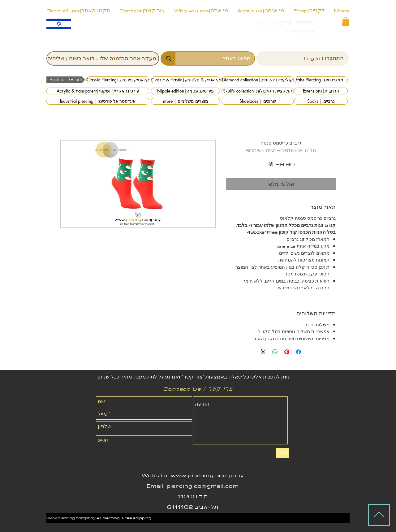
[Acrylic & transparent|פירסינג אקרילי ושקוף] (98, 91)
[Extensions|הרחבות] (321, 91)
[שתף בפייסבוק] (299, 352)
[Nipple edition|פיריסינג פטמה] (185, 91)
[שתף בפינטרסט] (287, 352)
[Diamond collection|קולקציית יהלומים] (258, 80)
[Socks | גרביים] (321, 101)
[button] (346, 22)
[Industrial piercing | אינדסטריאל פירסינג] (98, 101)
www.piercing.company (207, 475)
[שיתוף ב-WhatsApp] (275, 352)
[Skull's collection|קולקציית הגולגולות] (258, 91)
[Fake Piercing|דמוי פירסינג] (321, 80)
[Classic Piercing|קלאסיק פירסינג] (118, 80)
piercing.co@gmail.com (203, 486)
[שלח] (282, 453)
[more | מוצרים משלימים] (185, 101)
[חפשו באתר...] (220, 58)
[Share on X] (263, 352)
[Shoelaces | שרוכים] (258, 101)
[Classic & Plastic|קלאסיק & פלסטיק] (186, 80)
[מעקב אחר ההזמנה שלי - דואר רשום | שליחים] (103, 58)
